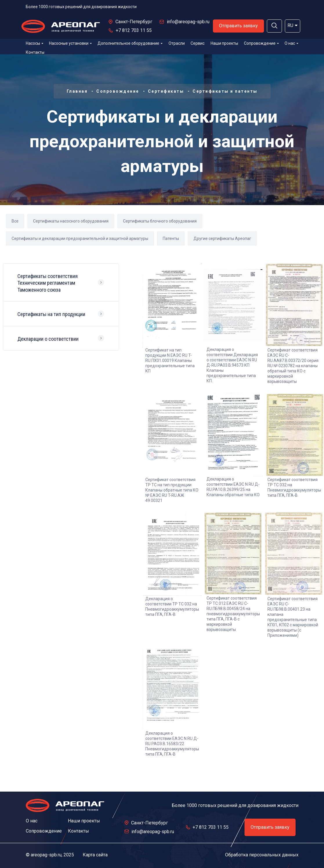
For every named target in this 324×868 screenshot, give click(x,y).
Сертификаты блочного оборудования (160, 221)
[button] (274, 26)
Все (15, 221)
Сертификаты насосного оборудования (71, 221)
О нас (291, 43)
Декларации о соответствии (48, 339)
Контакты (35, 52)
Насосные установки (70, 43)
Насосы (35, 43)
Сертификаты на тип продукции (51, 314)
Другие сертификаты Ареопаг (222, 238)
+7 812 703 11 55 (134, 30)
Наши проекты (224, 43)
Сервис (198, 43)
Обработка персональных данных (262, 855)
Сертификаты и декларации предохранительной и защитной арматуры (80, 238)
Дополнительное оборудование (130, 43)
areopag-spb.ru (46, 855)
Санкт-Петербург (134, 22)
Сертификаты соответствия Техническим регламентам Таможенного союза (48, 283)
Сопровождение (261, 43)
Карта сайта (95, 855)
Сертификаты (166, 91)
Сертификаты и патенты (225, 91)
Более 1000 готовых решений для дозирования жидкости (81, 7)
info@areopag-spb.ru (188, 22)
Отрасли (177, 43)
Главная (77, 91)
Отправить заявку (238, 26)
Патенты (171, 238)
